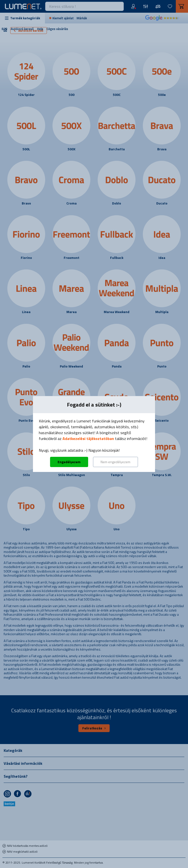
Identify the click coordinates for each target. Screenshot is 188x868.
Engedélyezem (69, 462)
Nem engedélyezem (115, 462)
